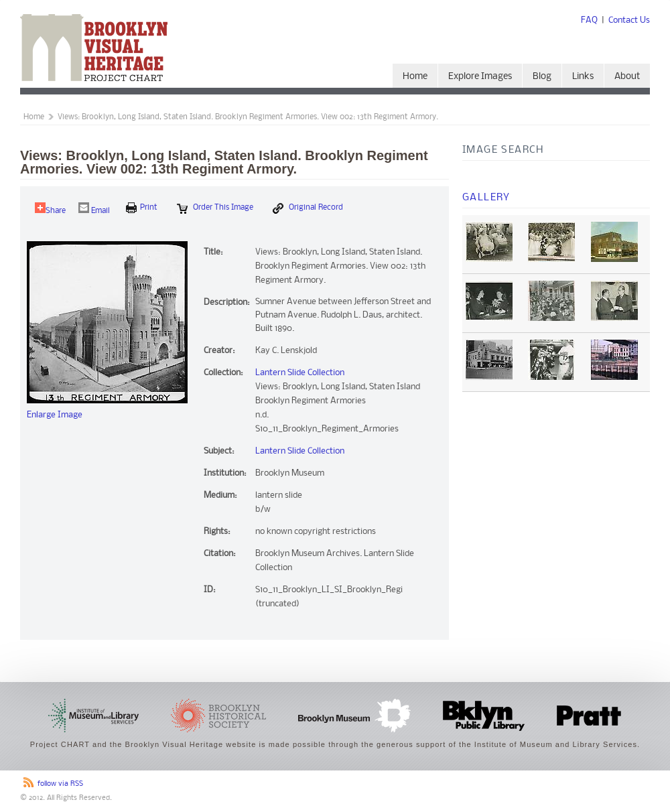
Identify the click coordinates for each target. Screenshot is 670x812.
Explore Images (480, 77)
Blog (542, 77)
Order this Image (215, 208)
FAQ (589, 20)
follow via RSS (60, 784)
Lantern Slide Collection (300, 373)
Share (50, 209)
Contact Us (629, 20)
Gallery (486, 198)
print (142, 208)
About (627, 77)
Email (94, 209)
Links (583, 77)
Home (415, 77)
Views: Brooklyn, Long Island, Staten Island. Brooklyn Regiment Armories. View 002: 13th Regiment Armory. (248, 117)
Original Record (308, 208)
